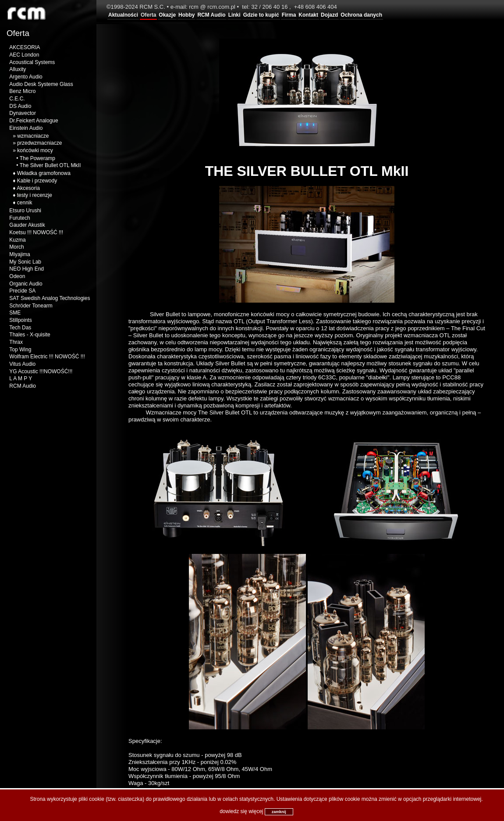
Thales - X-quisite (30, 335)
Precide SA (22, 291)
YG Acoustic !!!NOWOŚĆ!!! (41, 371)
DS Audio (20, 106)
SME (15, 313)
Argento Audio (26, 77)
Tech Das (20, 328)
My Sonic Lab (25, 262)
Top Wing (20, 350)
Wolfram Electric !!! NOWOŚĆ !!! (47, 357)
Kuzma (17, 240)
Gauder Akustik (27, 225)
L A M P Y (21, 378)
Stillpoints (20, 320)
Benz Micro (22, 91)
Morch (16, 247)
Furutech (20, 218)
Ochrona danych (361, 15)
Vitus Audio (22, 364)
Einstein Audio (26, 128)
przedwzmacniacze (39, 143)
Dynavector (23, 113)
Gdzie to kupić (261, 15)
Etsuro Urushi (25, 211)
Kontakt (308, 15)
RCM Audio (211, 15)
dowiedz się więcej (241, 811)
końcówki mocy (35, 150)
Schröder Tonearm (31, 306)
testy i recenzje (35, 195)
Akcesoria (28, 188)
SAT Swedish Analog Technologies (50, 298)
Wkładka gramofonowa (44, 173)
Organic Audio (26, 284)
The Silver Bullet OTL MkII (50, 165)
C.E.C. (17, 99)
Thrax (16, 342)
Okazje (167, 15)
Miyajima (20, 254)
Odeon (17, 276)
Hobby (186, 15)
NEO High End (27, 269)
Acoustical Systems (32, 62)
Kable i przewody (37, 181)
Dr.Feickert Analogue (34, 121)
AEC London (24, 55)
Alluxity (18, 69)
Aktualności (123, 15)
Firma (289, 15)
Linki (234, 15)
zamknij (279, 812)
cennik (25, 203)
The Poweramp (37, 158)
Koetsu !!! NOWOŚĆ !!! (36, 232)
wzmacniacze (33, 136)
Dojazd (329, 15)
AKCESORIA (25, 47)
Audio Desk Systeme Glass (41, 84)
